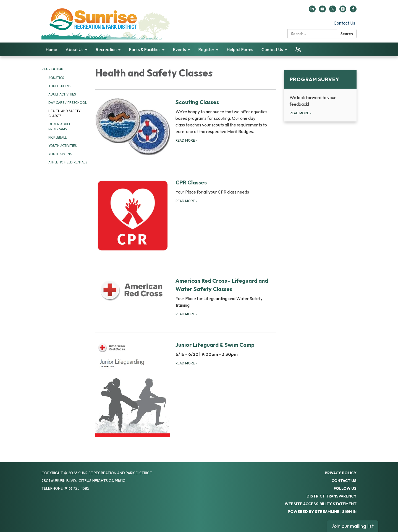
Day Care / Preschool (68, 103)
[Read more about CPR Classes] (186, 215)
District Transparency (332, 496)
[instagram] (343, 11)
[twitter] (333, 11)
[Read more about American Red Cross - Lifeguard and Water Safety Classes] (186, 297)
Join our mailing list (353, 526)
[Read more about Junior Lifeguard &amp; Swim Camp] (186, 389)
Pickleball (57, 137)
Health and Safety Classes (64, 113)
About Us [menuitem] (74, 49)
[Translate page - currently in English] (298, 49)
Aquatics (56, 78)
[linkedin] (312, 11)
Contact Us (344, 23)
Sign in (349, 512)
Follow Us (345, 488)
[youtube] (322, 11)
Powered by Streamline (314, 512)
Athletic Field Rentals (68, 162)
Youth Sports (60, 154)
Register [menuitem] (206, 49)
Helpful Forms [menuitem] (240, 49)
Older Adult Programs (59, 127)
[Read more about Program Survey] (320, 96)
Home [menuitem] (51, 49)
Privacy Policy (341, 473)
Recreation (53, 69)
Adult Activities (62, 94)
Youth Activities (62, 146)
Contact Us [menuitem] (272, 49)
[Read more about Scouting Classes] (186, 126)
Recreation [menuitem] (106, 49)
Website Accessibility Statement (321, 504)
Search (347, 34)
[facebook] (353, 11)
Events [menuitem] (179, 49)
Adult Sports (60, 86)
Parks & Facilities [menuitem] (145, 49)
